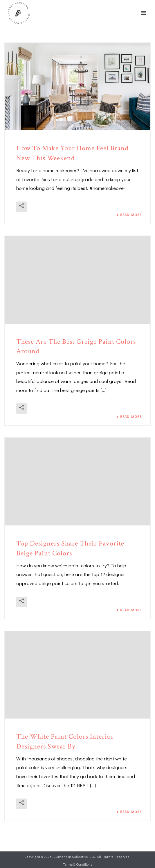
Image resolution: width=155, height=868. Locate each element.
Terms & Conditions (78, 864)
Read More (129, 215)
